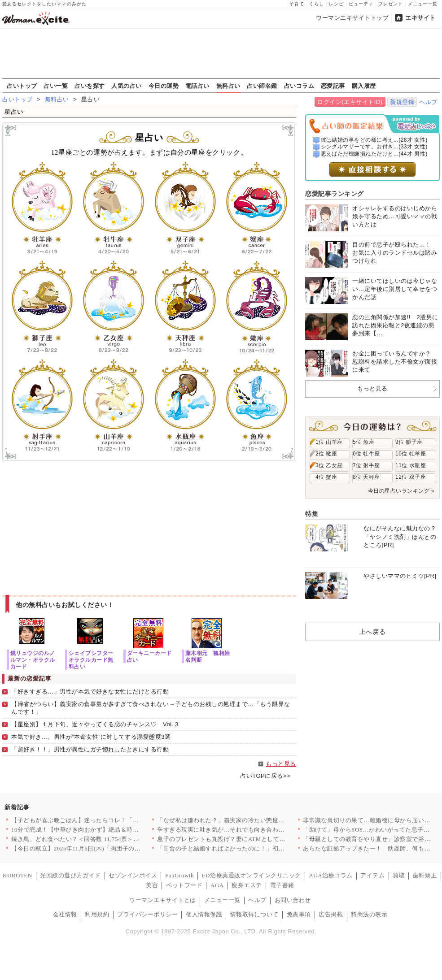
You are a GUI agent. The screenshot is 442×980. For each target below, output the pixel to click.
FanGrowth (179, 875)
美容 (152, 885)
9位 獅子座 (409, 442)
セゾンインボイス (133, 875)
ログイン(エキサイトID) (350, 102)
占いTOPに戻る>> (265, 776)
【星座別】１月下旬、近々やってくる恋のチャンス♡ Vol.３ (95, 724)
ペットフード (184, 885)
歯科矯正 (425, 875)
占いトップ (22, 86)
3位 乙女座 (329, 465)
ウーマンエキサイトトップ (352, 18)
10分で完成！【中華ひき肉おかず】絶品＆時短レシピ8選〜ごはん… (104, 830)
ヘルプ (428, 102)
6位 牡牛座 (366, 454)
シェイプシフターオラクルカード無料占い (91, 660)
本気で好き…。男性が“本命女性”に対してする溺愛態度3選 (91, 737)
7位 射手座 (366, 465)
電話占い (197, 86)
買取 (399, 875)
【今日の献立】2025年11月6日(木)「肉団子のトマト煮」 (88, 848)
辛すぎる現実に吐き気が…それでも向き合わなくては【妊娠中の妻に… (254, 830)
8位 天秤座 (366, 477)
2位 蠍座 (326, 454)
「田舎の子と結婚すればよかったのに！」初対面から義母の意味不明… (254, 848)
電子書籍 (282, 885)
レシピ (336, 4)
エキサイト (420, 18)
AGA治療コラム (330, 875)
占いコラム (299, 86)
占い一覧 (56, 86)
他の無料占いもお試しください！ (65, 605)
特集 (312, 514)
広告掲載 (331, 914)
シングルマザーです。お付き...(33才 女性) (374, 147)
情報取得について (254, 914)
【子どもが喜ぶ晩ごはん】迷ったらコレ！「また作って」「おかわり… (108, 820)
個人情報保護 (204, 914)
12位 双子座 (411, 477)
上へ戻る (372, 632)
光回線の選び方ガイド (70, 875)
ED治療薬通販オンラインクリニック (252, 875)
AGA (217, 885)
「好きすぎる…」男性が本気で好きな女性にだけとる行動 (90, 692)
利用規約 (97, 914)
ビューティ (361, 4)
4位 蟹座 (326, 477)
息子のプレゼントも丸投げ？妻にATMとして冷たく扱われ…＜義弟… (252, 839)
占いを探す (90, 86)
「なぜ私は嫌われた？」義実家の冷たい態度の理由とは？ (236, 820)
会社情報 (65, 914)
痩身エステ (247, 885)
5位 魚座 (363, 442)
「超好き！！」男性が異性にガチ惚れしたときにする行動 (90, 749)
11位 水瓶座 (411, 465)
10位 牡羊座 (411, 454)
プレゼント (391, 4)
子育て (297, 4)
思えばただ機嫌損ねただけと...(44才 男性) (374, 154)
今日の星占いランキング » (401, 491)
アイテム (372, 875)
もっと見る (281, 764)
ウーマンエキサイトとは (163, 900)
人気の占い (127, 86)
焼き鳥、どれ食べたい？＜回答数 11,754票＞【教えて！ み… (94, 839)
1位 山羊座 (329, 442)
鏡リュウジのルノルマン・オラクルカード (33, 660)
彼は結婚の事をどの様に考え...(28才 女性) (374, 140)
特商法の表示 (369, 914)
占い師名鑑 (262, 86)
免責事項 (299, 914)
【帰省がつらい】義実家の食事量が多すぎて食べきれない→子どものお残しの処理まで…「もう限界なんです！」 (151, 708)
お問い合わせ (293, 900)
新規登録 (402, 102)
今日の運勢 (164, 86)
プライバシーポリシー (147, 914)
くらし (317, 4)
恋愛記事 (333, 86)
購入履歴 (364, 86)
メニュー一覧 (423, 4)
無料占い (228, 86)
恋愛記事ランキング (335, 194)
